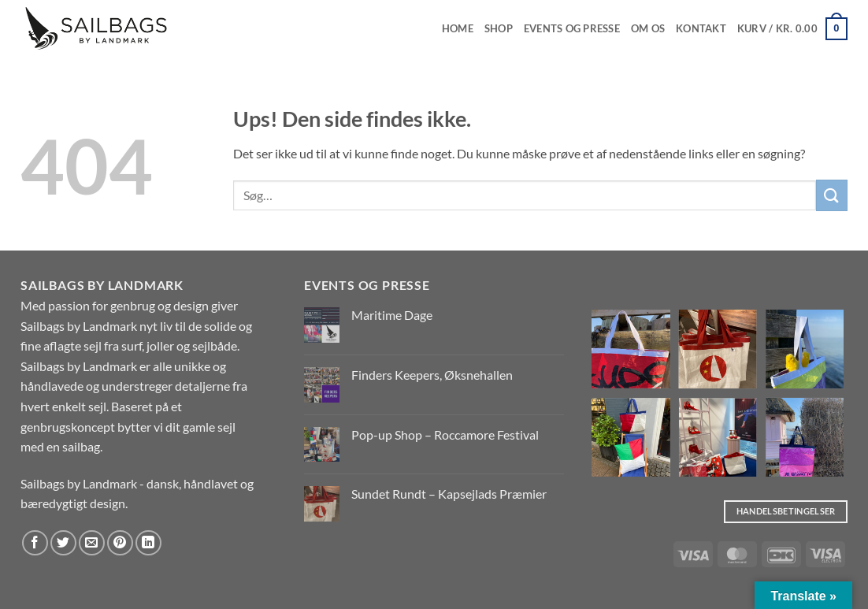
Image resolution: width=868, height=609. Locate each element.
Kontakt (701, 28)
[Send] (832, 195)
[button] (792, 29)
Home (458, 28)
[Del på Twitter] (63, 543)
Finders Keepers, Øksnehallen (432, 375)
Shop (499, 28)
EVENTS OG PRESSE (572, 28)
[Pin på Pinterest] (120, 543)
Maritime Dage (392, 315)
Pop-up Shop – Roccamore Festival (445, 434)
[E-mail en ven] (92, 543)
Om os (648, 28)
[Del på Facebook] (35, 543)
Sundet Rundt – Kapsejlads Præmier (449, 494)
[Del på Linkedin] (148, 543)
